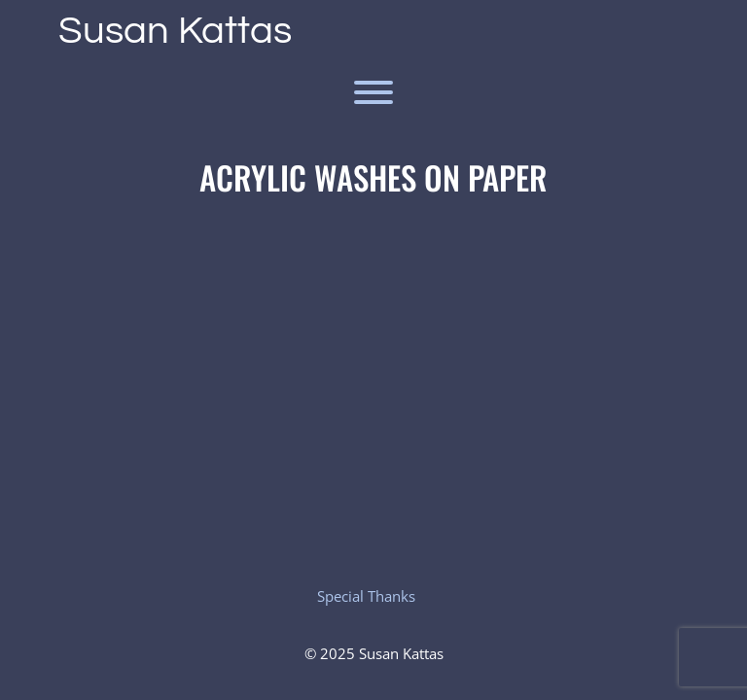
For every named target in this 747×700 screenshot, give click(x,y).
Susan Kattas (175, 31)
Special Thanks (366, 596)
